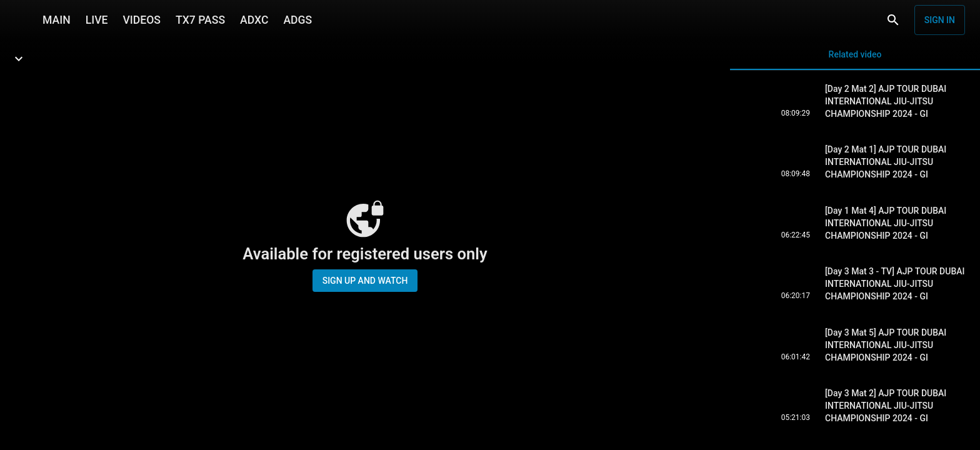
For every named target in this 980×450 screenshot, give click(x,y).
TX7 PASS (200, 20)
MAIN (57, 20)
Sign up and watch (365, 281)
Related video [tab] (855, 60)
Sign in (940, 20)
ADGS (297, 20)
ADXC (254, 20)
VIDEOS (142, 20)
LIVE (97, 20)
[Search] (893, 20)
